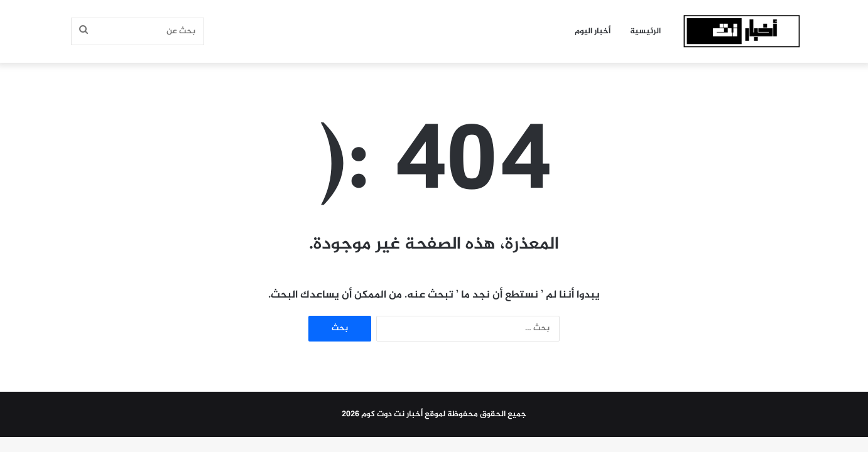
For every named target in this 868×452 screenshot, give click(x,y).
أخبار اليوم (593, 31)
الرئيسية (645, 31)
